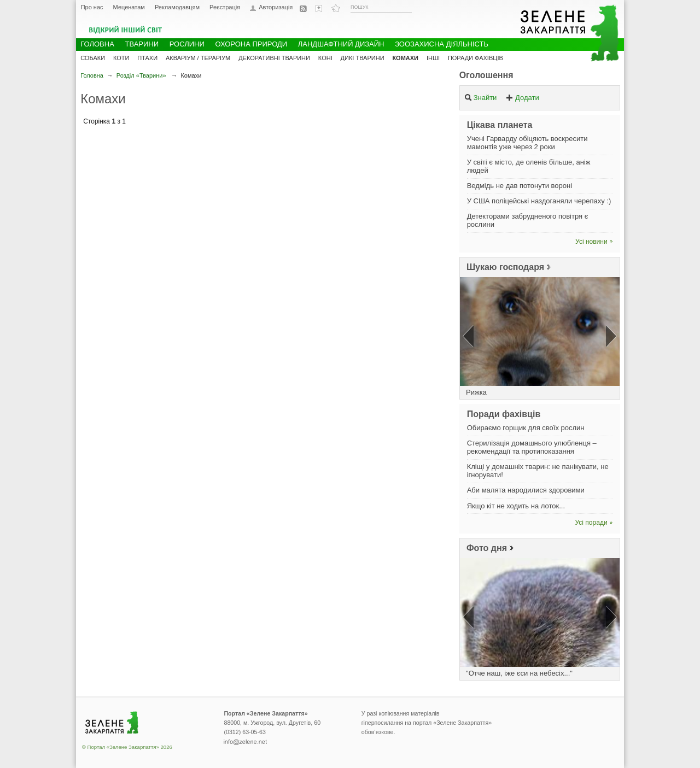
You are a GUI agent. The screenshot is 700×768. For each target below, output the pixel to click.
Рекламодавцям (177, 7)
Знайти (481, 98)
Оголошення (486, 75)
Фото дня (487, 548)
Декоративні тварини (274, 58)
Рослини (187, 44)
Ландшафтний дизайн (341, 44)
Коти (121, 58)
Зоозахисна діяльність (442, 44)
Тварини (142, 44)
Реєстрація (225, 7)
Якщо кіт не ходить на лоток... (516, 506)
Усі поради (591, 523)
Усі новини (591, 242)
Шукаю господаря (505, 267)
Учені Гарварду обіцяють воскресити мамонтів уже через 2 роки (527, 143)
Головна (92, 75)
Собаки (93, 58)
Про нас (92, 7)
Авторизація (276, 7)
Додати (523, 98)
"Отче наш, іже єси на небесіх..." (519, 673)
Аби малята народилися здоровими (526, 490)
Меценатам (129, 7)
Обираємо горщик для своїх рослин (526, 428)
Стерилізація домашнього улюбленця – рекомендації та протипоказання (532, 447)
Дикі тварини (363, 58)
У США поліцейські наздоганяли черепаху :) (539, 201)
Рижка (476, 392)
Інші (433, 58)
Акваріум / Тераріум (198, 58)
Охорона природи (251, 44)
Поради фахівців (476, 58)
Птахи (147, 58)
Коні (325, 58)
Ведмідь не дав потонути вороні (520, 186)
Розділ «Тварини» (141, 75)
